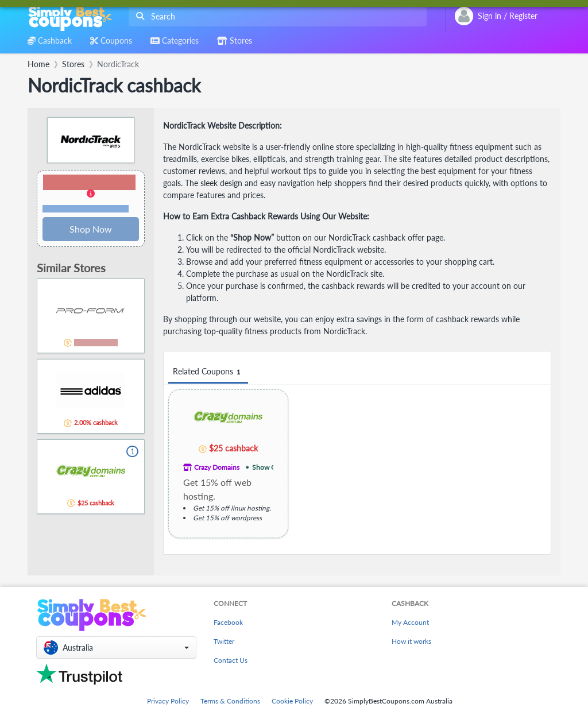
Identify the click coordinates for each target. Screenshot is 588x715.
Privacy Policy (168, 701)
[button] (91, 194)
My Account (410, 622)
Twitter (224, 641)
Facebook (228, 622)
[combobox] (275, 16)
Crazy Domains (217, 467)
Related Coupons (208, 372)
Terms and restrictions (86, 209)
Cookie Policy (292, 701)
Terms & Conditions (230, 701)
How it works (411, 641)
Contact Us (231, 660)
